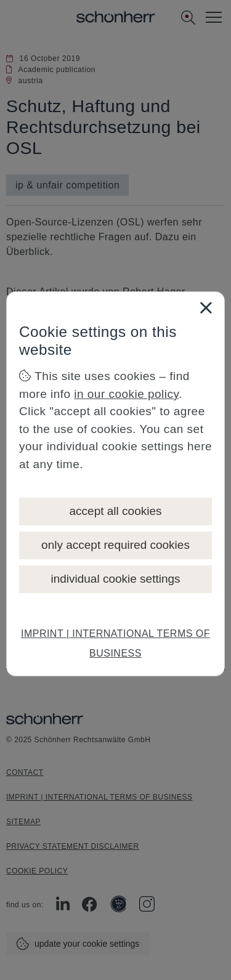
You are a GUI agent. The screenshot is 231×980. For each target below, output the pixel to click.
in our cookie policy (126, 394)
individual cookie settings (115, 579)
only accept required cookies (115, 545)
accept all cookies (116, 511)
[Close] (206, 307)
